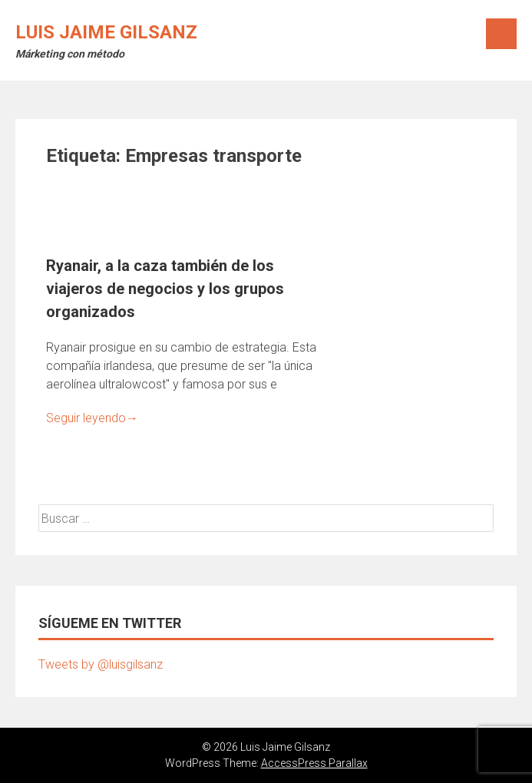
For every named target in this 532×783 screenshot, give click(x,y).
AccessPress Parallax (314, 763)
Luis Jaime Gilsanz (106, 32)
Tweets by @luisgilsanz (101, 664)
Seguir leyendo (92, 418)
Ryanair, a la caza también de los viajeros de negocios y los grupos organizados (165, 289)
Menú (501, 34)
